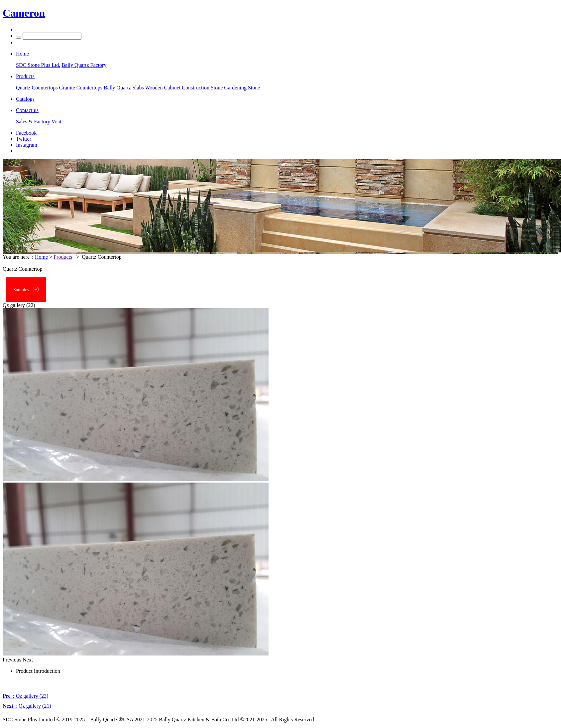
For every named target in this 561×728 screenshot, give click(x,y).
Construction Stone (202, 88)
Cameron (24, 13)
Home (41, 257)
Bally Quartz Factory (84, 65)
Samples (26, 290)
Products (63, 257)
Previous (12, 660)
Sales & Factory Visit (39, 122)
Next (28, 660)
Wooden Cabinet (163, 88)
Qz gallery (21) (27, 706)
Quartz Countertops (37, 88)
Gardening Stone (242, 88)
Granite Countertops (81, 88)
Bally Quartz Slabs (124, 88)
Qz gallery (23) (25, 696)
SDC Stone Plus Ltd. (38, 65)
